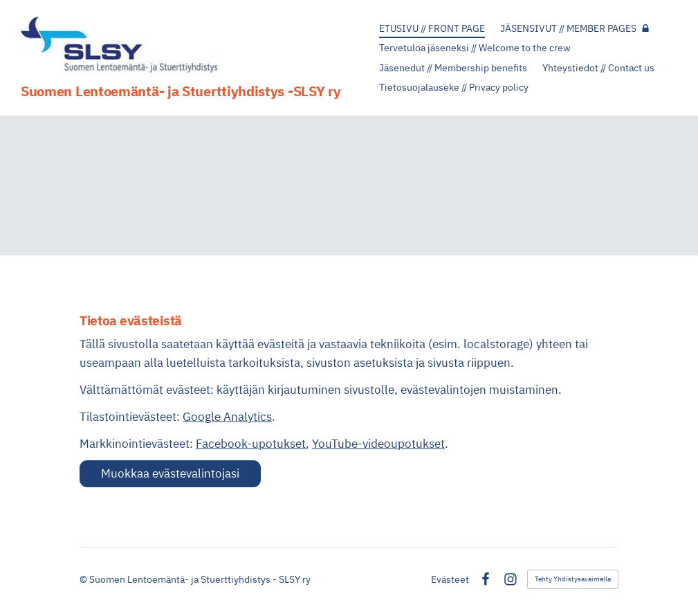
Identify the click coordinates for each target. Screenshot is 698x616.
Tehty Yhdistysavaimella (573, 579)
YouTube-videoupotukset (378, 444)
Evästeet (450, 579)
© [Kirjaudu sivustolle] (84, 579)
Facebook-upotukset (251, 444)
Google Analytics (227, 417)
